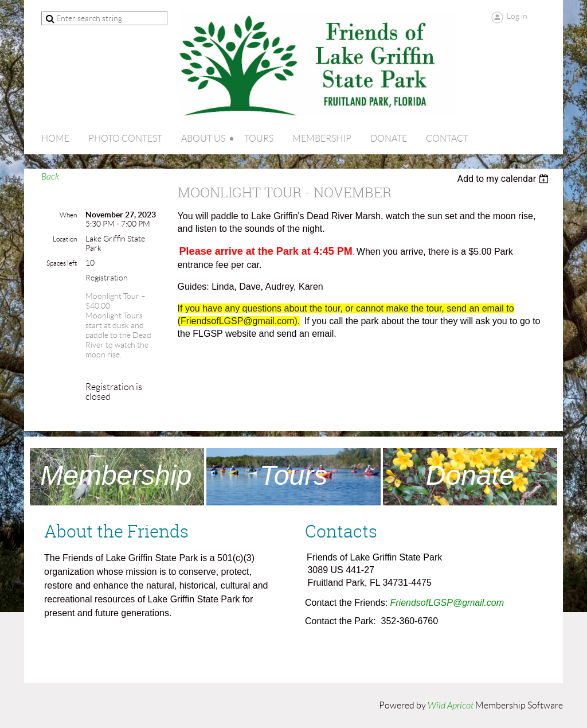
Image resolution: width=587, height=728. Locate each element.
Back (50, 177)
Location (65, 239)
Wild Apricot (451, 706)
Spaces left (62, 263)
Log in (517, 16)
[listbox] (504, 179)
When (68, 215)
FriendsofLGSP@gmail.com (447, 603)
